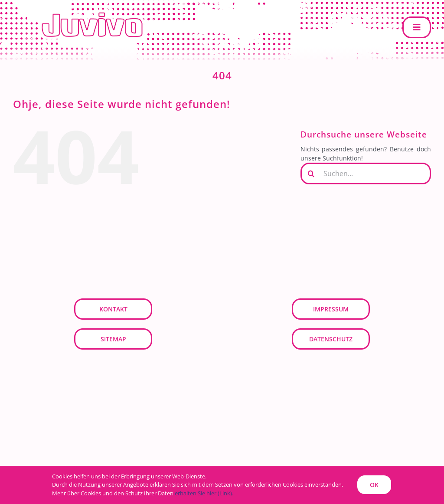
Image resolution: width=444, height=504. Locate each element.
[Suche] (311, 173)
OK (374, 485)
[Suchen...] (366, 173)
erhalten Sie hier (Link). (204, 493)
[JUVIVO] (95, 11)
